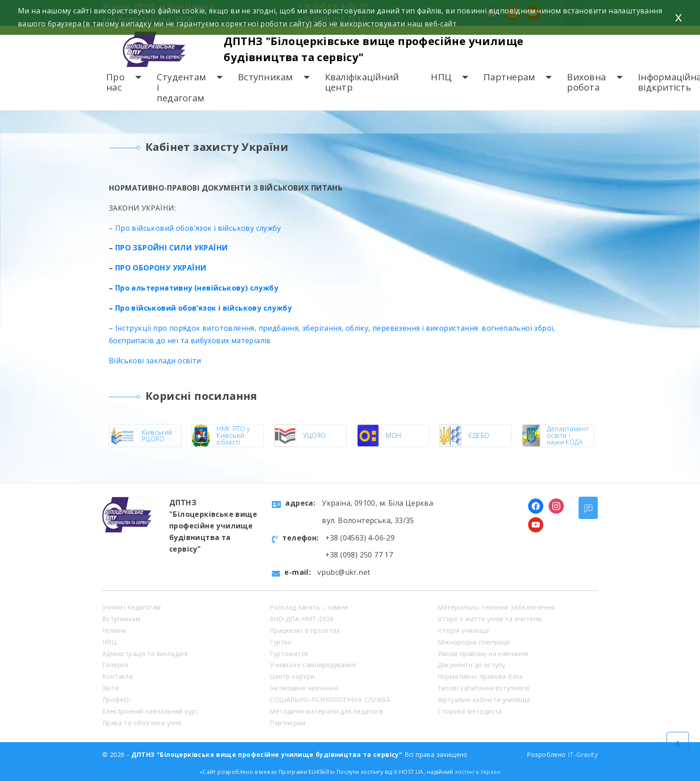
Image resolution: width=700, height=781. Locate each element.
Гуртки (280, 642)
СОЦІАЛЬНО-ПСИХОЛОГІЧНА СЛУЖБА (330, 700)
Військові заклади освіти (155, 361)
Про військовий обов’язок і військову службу (197, 228)
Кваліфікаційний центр (362, 82)
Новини (114, 630)
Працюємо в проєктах (305, 630)
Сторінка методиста (470, 711)
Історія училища (463, 630)
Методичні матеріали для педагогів (327, 711)
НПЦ (441, 77)
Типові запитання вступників (484, 688)
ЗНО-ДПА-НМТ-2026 (302, 619)
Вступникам (265, 77)
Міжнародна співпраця (474, 642)
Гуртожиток (289, 654)
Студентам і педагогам (181, 87)
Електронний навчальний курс (150, 711)
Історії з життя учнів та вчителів (490, 619)
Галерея (115, 665)
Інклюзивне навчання (304, 688)
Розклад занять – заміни (309, 607)
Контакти (117, 676)
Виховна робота (586, 82)
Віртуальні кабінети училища (484, 700)
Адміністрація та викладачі (145, 654)
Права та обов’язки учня (142, 723)
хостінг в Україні (478, 772)
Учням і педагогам (132, 607)
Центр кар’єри (292, 676)
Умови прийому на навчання (483, 654)
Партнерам (509, 77)
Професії (116, 700)
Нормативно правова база (480, 676)
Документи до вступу (472, 665)
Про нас (115, 82)
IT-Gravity (583, 754)
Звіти (110, 688)
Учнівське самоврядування (313, 665)
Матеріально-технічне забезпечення (496, 607)
